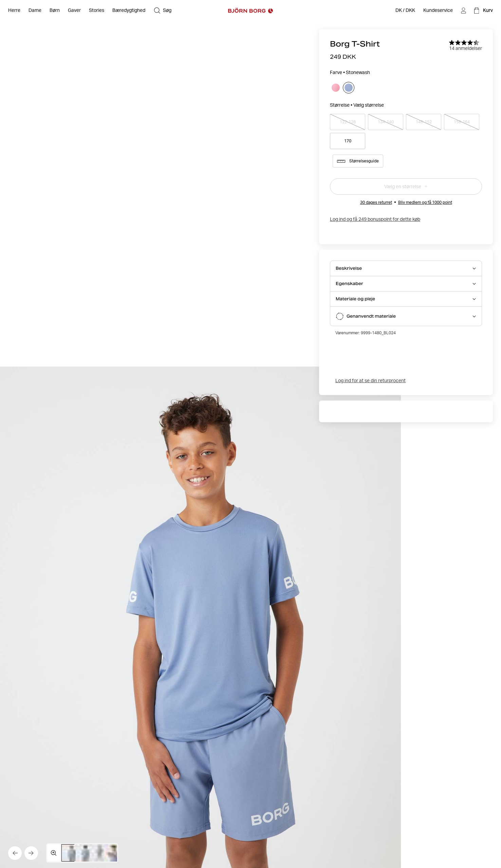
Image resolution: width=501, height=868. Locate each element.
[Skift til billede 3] (100, 853)
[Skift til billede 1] (71, 853)
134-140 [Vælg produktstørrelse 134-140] (386, 122)
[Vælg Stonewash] (349, 88)
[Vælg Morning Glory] (336, 88)
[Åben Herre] (14, 11)
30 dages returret (376, 202)
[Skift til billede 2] (85, 853)
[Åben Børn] (55, 11)
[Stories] (97, 11)
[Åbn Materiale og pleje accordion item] (406, 299)
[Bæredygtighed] (129, 11)
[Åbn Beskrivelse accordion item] (406, 268)
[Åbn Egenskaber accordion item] (406, 284)
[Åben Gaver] (74, 11)
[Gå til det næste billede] (31, 853)
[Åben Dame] (35, 11)
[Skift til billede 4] (114, 853)
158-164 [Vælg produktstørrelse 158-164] (462, 122)
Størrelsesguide (358, 161)
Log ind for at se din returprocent (370, 380)
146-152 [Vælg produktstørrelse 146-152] (424, 122)
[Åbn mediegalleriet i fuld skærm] (54, 853)
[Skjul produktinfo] (200, 617)
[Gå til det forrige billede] (15, 853)
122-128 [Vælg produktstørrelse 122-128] (348, 122)
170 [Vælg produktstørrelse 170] (348, 141)
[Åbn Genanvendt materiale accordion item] (406, 316)
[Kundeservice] (438, 11)
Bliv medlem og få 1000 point (425, 202)
